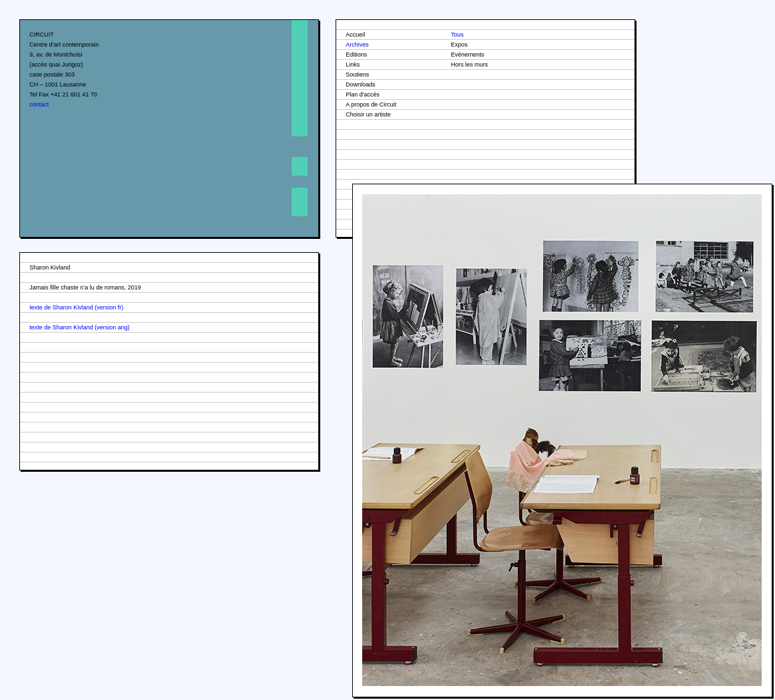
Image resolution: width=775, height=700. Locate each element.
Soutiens (357, 75)
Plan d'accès (363, 94)
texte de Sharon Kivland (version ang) (80, 327)
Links (353, 65)
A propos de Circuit (371, 104)
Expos (459, 45)
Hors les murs (469, 65)
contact (39, 104)
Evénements (467, 55)
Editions (356, 55)
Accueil (355, 35)
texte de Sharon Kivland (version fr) (76, 307)
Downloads (361, 85)
